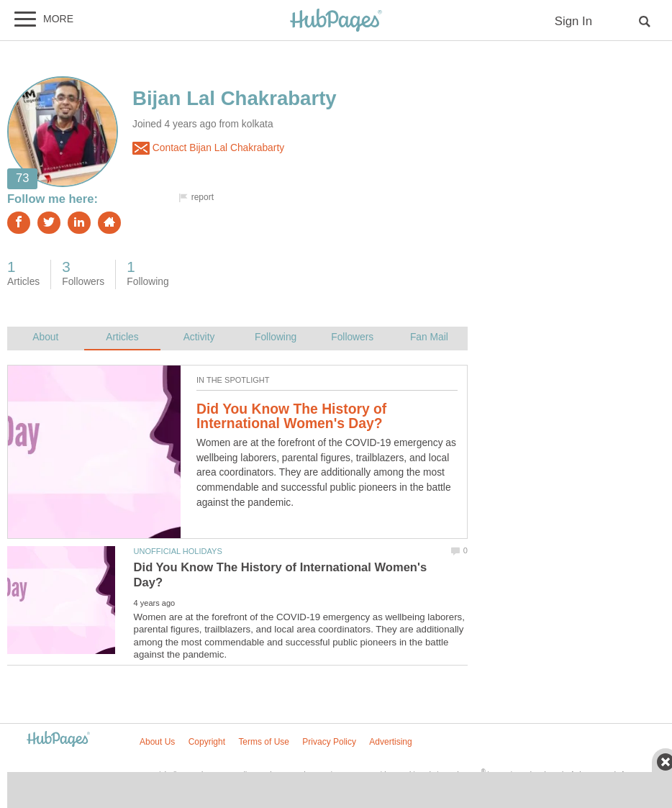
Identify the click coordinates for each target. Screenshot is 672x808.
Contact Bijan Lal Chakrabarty (208, 148)
